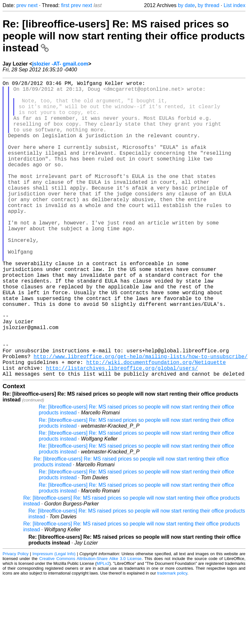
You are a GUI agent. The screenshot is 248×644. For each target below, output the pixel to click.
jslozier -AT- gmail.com (60, 64)
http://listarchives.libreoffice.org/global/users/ (122, 432)
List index (234, 5)
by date (186, 5)
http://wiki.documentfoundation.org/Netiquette (156, 425)
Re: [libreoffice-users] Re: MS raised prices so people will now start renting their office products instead (124, 36)
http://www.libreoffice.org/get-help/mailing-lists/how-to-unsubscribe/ (140, 418)
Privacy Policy (15, 620)
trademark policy (172, 639)
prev (21, 5)
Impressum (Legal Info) (54, 620)
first (65, 5)
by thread (208, 5)
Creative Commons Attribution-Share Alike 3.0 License (91, 624)
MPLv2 (103, 629)
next (33, 5)
